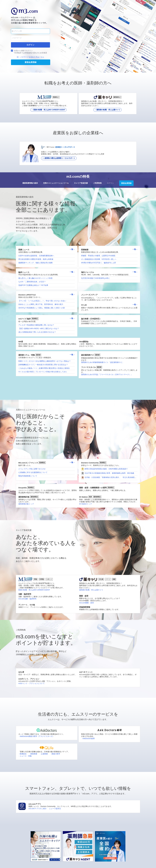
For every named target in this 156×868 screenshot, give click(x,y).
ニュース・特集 (25, 756)
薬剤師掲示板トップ (26, 504)
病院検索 (33, 754)
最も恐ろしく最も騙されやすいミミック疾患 (35, 278)
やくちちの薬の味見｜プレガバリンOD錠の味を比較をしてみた (43, 372)
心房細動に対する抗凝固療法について (33, 472)
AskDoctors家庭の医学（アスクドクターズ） (36, 736)
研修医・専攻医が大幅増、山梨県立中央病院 (98, 256)
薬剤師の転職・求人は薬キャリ (91, 590)
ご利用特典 (97, 183)
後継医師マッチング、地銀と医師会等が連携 (35, 263)
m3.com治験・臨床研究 (27, 599)
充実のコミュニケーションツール (56, 183)
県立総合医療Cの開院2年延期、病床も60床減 (36, 259)
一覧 (72, 249)
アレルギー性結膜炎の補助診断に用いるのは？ (36, 325)
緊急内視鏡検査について (28, 476)
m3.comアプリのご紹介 (38, 809)
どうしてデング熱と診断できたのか (32, 469)
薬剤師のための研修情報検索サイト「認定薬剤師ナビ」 (102, 362)
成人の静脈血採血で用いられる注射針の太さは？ (37, 332)
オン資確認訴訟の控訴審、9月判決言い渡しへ (99, 259)
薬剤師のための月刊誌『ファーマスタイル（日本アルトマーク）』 (107, 374)
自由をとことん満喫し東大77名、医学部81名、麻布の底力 (41, 304)
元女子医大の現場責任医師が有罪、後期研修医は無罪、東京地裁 (109, 473)
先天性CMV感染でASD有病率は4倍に (96, 278)
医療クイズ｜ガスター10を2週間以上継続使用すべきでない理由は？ (45, 361)
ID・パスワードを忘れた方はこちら (30, 57)
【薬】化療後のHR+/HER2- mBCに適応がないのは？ (39, 328)
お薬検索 (44, 754)
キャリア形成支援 (81, 183)
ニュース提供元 (55, 809)
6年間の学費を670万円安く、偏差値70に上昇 (99, 263)
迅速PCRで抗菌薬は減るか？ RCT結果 (33, 285)
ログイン (110, 183)
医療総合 (22, 754)
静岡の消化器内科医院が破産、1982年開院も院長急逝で (106, 469)
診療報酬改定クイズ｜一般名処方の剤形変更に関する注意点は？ (43, 365)
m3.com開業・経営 (87, 603)
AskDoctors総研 (88, 738)
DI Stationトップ (85, 504)
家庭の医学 (55, 754)
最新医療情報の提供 (30, 183)
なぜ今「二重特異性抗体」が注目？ (32, 282)
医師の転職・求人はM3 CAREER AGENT (34, 590)
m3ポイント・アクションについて (32, 683)
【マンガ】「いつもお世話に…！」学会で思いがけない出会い (42, 301)
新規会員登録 (126, 183)
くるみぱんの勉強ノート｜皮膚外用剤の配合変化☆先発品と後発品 (44, 368)
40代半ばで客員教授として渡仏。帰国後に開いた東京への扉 (42, 308)
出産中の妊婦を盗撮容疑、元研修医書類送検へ (36, 256)
